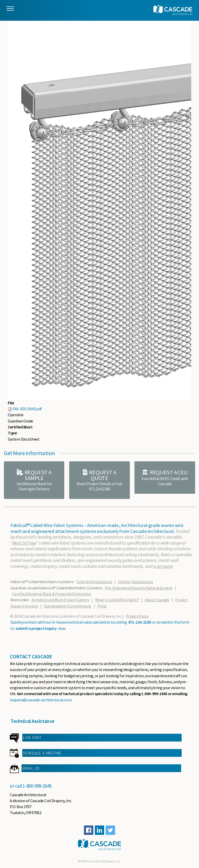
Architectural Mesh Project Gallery (60, 600)
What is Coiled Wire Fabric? (117, 600)
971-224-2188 (140, 622)
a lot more (163, 566)
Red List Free (24, 543)
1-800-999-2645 (37, 786)
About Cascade (157, 600)
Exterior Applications (94, 582)
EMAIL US (31, 768)
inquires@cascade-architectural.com (41, 700)
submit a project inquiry (36, 628)
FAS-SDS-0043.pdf (27, 409)
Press (102, 606)
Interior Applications (136, 582)
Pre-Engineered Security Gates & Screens (139, 588)
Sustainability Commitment (68, 606)
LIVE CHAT (32, 738)
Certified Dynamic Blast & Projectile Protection (52, 594)
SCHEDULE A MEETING (42, 753)
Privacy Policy (137, 616)
